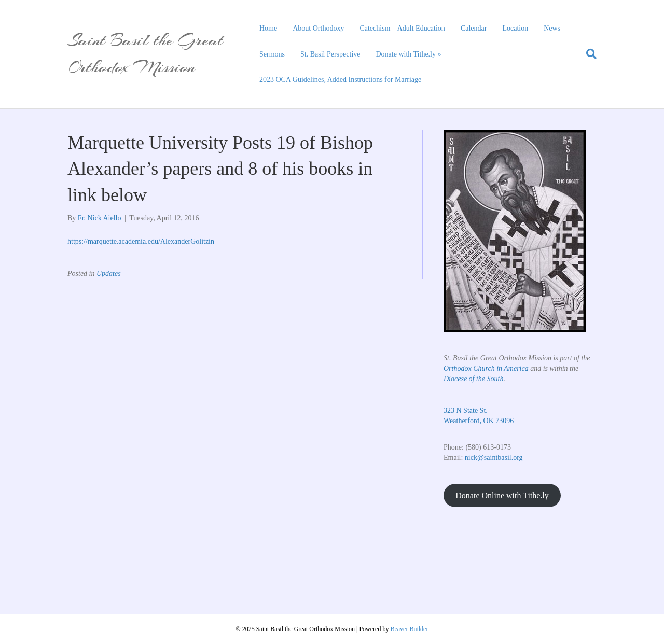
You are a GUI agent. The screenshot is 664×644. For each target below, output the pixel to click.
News (552, 28)
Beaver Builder (409, 629)
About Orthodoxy (318, 28)
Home (268, 28)
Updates (109, 274)
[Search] (587, 54)
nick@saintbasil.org (494, 458)
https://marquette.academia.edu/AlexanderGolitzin (141, 241)
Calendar (474, 28)
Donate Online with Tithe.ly (502, 495)
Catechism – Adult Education (402, 28)
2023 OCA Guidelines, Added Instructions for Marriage (340, 80)
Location (515, 28)
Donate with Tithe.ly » (409, 54)
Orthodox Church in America (486, 368)
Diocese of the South (473, 379)
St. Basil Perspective (330, 54)
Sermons (272, 54)
